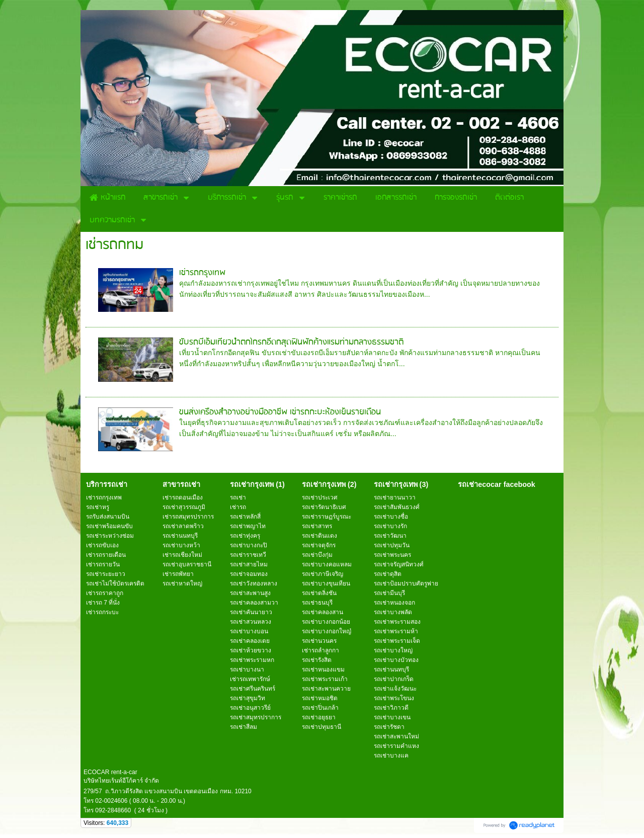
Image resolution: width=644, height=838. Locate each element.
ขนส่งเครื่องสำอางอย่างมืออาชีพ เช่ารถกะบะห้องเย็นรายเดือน (280, 412)
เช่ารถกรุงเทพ (202, 273)
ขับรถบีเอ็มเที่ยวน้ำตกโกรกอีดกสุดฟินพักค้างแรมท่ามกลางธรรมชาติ (291, 342)
